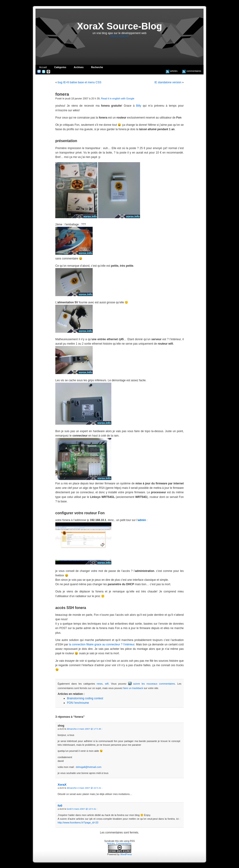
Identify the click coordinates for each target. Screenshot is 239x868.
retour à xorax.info (120, 36)
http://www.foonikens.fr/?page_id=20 (78, 822)
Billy (139, 106)
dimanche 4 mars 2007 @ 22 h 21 (84, 788)
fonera (62, 94)
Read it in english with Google (118, 98)
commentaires (192, 71)
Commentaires (124, 844)
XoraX (62, 785)
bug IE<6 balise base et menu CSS (79, 82)
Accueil (43, 67)
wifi (107, 684)
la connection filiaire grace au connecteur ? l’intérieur (102, 644)
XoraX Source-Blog (120, 26)
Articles (111, 844)
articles (172, 71)
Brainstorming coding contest (85, 698)
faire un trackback (133, 688)
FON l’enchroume (78, 703)
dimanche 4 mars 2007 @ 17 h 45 (84, 729)
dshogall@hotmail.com (89, 767)
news (100, 684)
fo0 (60, 806)
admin (142, 520)
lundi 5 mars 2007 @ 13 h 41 (81, 809)
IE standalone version (168, 82)
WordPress (126, 854)
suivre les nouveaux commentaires (152, 684)
